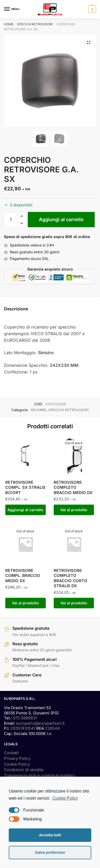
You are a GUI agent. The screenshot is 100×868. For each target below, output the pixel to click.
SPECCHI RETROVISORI (35, 24)
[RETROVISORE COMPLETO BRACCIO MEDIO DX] (74, 456)
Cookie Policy (17, 764)
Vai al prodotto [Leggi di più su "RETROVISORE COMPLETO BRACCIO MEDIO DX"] (74, 510)
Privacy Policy (17, 758)
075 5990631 (25, 718)
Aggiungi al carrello (61, 219)
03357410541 (23, 728)
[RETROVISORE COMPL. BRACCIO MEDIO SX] (26, 544)
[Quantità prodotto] (11, 220)
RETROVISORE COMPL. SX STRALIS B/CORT (25, 487)
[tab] (50, 309)
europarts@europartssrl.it (40, 723)
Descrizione (16, 309)
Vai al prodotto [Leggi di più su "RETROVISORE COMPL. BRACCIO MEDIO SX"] (25, 603)
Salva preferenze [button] (50, 852)
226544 (52, 728)
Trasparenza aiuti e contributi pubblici (40, 775)
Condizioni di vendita (24, 770)
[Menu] (12, 9)
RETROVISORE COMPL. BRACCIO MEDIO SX (23, 576)
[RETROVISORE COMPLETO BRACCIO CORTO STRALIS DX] (74, 544)
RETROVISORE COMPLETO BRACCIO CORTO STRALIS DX (71, 578)
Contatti (11, 753)
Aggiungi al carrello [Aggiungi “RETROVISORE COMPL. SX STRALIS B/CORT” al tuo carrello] (25, 510)
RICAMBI (39, 410)
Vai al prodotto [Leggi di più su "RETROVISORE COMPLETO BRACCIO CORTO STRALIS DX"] (74, 603)
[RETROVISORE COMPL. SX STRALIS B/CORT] (26, 456)
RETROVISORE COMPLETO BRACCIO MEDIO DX (73, 487)
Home (9, 24)
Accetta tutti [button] (50, 835)
